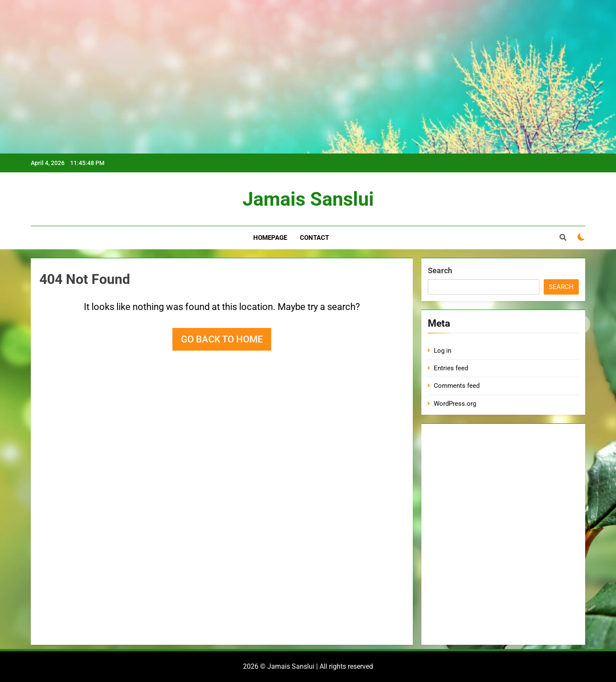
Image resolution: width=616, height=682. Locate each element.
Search (440, 270)
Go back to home (222, 339)
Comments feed (457, 386)
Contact (314, 238)
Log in (443, 351)
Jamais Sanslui (308, 199)
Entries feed (451, 368)
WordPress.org (455, 404)
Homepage (270, 238)
